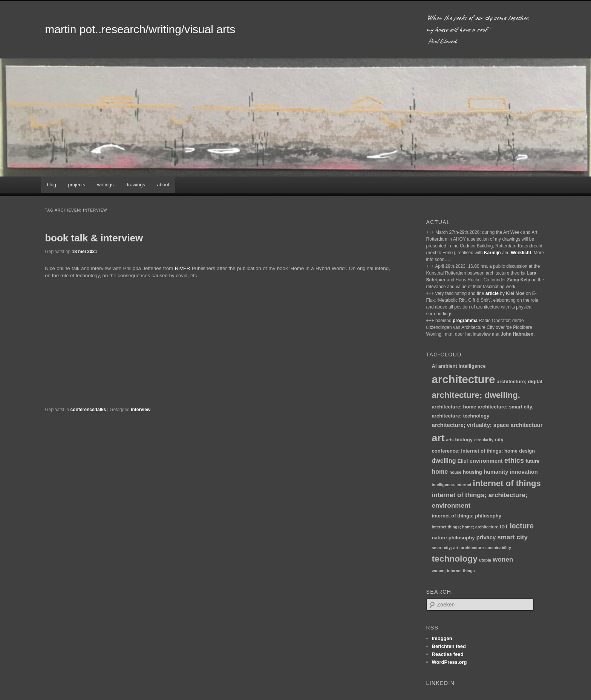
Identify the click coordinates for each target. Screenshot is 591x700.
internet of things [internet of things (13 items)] (507, 483)
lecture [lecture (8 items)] (522, 526)
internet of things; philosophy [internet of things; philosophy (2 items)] (467, 516)
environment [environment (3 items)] (486, 461)
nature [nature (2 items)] (439, 538)
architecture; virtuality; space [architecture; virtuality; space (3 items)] (471, 425)
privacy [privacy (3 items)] (486, 537)
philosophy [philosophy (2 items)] (462, 538)
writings (105, 185)
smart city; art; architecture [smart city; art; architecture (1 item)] (458, 548)
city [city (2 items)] (499, 440)
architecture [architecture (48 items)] (464, 379)
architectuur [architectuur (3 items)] (527, 425)
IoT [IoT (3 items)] (504, 527)
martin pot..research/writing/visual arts (140, 29)
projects (77, 185)
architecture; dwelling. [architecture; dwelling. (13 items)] (476, 395)
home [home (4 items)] (440, 471)
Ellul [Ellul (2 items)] (463, 461)
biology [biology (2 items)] (464, 440)
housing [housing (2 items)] (472, 472)
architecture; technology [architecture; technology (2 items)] (461, 416)
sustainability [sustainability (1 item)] (498, 548)
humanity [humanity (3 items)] (496, 472)
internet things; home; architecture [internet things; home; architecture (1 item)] (465, 527)
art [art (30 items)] (438, 438)
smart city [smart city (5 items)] (512, 537)
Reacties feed (448, 654)
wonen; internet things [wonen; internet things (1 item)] (453, 571)
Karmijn (492, 253)
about (163, 185)
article (492, 293)
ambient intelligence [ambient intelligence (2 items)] (462, 366)
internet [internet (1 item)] (464, 485)
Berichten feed (449, 646)
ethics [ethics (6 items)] (514, 461)
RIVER (183, 268)
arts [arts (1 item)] (450, 440)
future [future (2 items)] (532, 461)
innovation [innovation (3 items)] (524, 472)
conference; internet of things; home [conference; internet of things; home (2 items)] (475, 451)
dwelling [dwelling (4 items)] (444, 461)
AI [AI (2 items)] (434, 366)
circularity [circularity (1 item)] (484, 440)
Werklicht (521, 253)
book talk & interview (94, 238)
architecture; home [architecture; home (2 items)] (454, 407)
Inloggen (442, 638)
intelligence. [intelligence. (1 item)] (444, 485)
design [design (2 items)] (527, 451)
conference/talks (88, 410)
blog (51, 185)
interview (141, 410)
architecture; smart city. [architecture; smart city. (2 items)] (505, 407)
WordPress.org (449, 662)
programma (465, 321)
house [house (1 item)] (455, 472)
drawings (135, 185)
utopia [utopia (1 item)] (485, 560)
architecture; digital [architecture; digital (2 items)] (520, 381)
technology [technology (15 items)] (455, 559)
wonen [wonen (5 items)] (503, 560)
